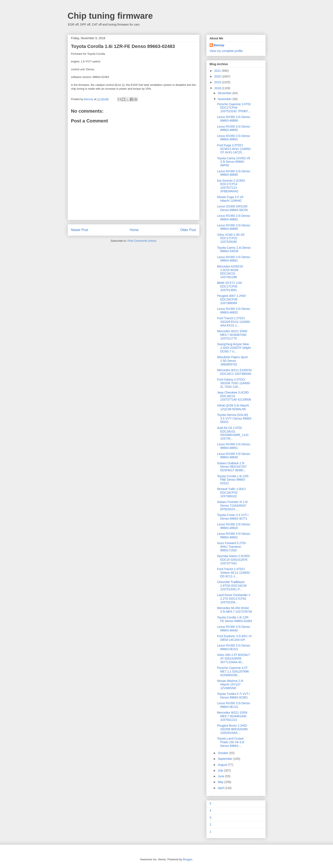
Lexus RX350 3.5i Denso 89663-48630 (233, 456)
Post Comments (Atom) (142, 241)
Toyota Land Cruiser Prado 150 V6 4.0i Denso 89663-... (230, 742)
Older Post (188, 230)
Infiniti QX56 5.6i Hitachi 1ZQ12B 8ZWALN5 (233, 407)
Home (134, 230)
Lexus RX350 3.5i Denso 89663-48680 (233, 227)
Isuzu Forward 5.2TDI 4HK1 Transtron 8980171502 (231, 547)
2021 (218, 71)
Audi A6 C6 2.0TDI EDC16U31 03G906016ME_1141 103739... (233, 433)
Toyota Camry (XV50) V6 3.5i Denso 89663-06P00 (233, 162)
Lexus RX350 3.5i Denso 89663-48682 (233, 218)
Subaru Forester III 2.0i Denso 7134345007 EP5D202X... (232, 506)
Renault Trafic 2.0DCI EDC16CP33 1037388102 (231, 493)
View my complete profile (226, 51)
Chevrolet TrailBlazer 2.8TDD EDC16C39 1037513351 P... (232, 586)
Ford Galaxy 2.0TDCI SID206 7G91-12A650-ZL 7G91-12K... (234, 383)
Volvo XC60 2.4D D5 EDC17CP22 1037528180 (231, 238)
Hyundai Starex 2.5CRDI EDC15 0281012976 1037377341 (233, 560)
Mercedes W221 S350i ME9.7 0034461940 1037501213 (232, 716)
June (221, 776)
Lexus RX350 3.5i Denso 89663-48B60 (233, 119)
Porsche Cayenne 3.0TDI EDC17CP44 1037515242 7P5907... (234, 108)
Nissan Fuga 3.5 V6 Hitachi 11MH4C (230, 199)
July (221, 770)
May (221, 782)
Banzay (219, 45)
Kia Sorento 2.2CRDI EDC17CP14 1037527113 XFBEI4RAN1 (231, 186)
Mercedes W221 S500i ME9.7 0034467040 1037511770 (232, 335)
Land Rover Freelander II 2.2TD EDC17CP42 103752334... (234, 599)
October (224, 753)
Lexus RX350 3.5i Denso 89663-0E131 (233, 705)
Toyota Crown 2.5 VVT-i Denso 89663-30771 (233, 517)
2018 (218, 88)
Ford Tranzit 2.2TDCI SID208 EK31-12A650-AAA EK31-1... (234, 322)
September (225, 759)
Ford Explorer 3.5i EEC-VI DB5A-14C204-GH (234, 638)
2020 (218, 76)
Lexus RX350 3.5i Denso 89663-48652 (233, 311)
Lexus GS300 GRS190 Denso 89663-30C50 (232, 208)
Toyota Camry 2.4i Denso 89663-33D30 (234, 249)
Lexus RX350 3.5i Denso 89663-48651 (233, 446)
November (225, 99)
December (225, 93)
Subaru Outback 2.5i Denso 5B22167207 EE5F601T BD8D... (232, 467)
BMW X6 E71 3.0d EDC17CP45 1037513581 (229, 286)
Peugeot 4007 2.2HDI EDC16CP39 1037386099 (231, 299)
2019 (218, 82)
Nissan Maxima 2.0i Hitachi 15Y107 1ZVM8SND (230, 684)
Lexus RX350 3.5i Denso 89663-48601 (233, 535)
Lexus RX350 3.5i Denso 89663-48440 (233, 629)
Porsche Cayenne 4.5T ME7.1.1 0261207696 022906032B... (233, 671)
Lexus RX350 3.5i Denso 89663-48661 (233, 259)
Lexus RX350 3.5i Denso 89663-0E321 (233, 647)
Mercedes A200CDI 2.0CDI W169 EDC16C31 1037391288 (230, 272)
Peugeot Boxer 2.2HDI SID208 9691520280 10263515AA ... (232, 729)
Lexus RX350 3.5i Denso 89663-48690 (233, 173)
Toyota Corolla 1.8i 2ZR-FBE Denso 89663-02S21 (233, 480)
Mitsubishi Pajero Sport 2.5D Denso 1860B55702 (232, 361)
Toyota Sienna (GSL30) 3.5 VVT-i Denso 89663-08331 (234, 418)
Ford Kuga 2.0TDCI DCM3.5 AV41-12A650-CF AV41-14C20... (234, 149)
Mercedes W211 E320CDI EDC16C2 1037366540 (234, 372)
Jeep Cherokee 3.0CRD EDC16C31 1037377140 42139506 (234, 396)
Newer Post (80, 230)
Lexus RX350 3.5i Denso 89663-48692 (233, 128)
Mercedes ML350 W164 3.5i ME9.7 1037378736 (234, 610)
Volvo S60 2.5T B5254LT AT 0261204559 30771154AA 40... (233, 658)
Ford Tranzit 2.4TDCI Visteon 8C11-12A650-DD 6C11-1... (234, 573)
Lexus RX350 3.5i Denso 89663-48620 (233, 526)
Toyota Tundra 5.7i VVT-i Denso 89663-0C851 (233, 696)
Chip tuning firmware (110, 16)
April (221, 788)
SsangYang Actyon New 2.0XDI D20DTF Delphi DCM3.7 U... (234, 348)
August (223, 765)
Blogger (188, 859)
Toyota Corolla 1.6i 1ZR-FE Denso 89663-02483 (234, 619)
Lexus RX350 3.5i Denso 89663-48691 (233, 138)
